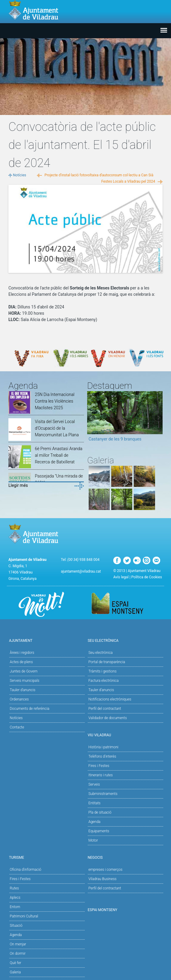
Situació (16, 926)
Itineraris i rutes (101, 775)
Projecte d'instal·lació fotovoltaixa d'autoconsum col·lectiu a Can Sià (99, 175)
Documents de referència (30, 709)
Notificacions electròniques (110, 699)
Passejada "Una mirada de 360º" (59, 479)
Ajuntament (46, 640)
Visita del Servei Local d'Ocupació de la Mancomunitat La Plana (57, 428)
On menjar (18, 944)
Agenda (94, 822)
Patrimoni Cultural (24, 916)
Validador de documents (108, 718)
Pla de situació (100, 812)
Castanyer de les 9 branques (115, 439)
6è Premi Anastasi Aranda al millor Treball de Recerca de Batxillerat (59, 455)
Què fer (16, 963)
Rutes (14, 888)
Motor (93, 840)
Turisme (46, 857)
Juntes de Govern (24, 671)
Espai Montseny (103, 910)
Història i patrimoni (103, 747)
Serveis (94, 784)
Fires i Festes (99, 766)
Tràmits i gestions (102, 671)
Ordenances (19, 699)
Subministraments (103, 794)
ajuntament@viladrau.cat (81, 571)
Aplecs (15, 898)
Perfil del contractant (105, 709)
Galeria (15, 972)
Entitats (94, 803)
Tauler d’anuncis (101, 690)
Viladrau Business (102, 879)
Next (158, 418)
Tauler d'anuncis (23, 690)
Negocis (125, 857)
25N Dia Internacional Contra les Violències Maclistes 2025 (55, 401)
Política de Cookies (147, 577)
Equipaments (99, 831)
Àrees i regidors (22, 653)
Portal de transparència (107, 662)
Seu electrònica (101, 653)
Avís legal (121, 577)
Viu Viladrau (125, 735)
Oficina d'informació (26, 870)
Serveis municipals (25, 681)
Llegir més (18, 485)
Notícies (20, 175)
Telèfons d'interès (102, 756)
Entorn (15, 907)
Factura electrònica (103, 681)
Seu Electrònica (125, 640)
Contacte (17, 727)
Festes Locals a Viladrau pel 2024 (128, 181)
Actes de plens (21, 662)
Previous (92, 418)
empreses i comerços (105, 870)
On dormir (18, 954)
